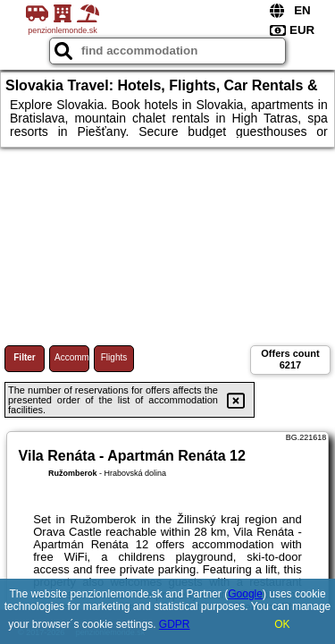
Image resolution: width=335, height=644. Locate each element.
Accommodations (72, 357)
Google (245, 594)
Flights (114, 357)
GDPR (175, 624)
